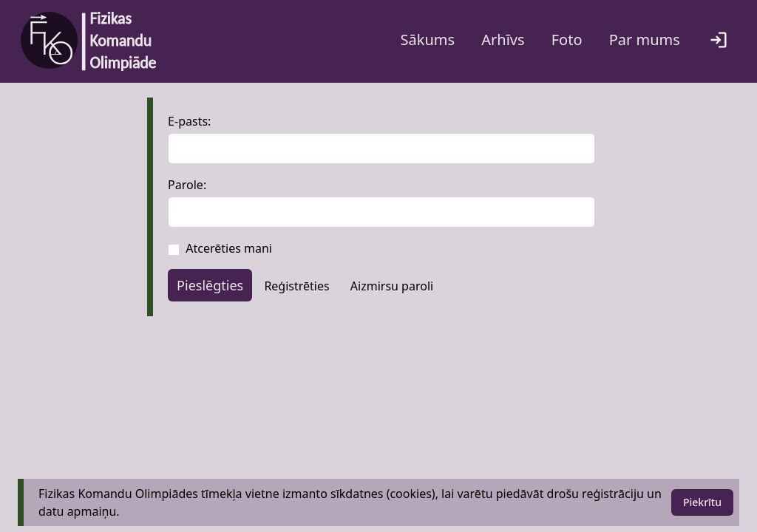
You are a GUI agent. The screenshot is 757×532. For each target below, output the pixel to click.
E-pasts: (189, 121)
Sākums (428, 40)
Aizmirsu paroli (392, 286)
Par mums (645, 40)
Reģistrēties (296, 286)
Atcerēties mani (229, 248)
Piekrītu (702, 502)
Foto (567, 40)
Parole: (187, 185)
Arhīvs (503, 40)
